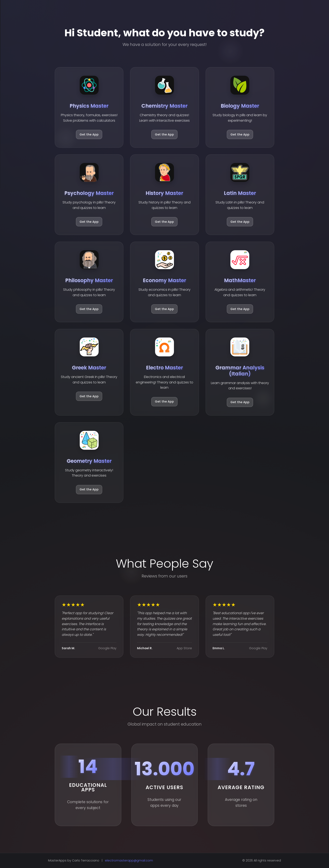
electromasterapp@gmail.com (129, 860)
